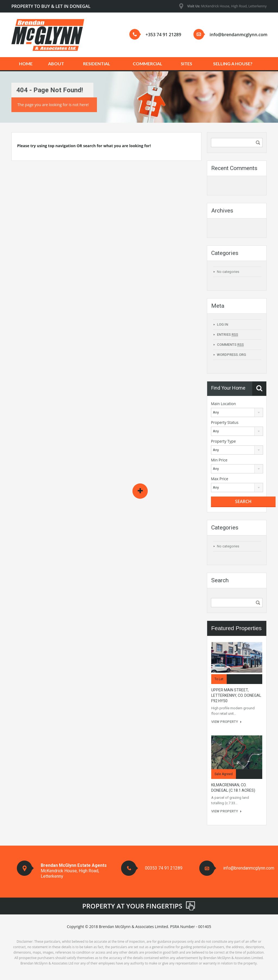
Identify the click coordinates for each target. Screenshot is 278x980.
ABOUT (56, 64)
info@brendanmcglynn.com (238, 35)
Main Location (223, 404)
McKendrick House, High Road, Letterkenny (227, 6)
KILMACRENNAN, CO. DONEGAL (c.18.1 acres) (233, 788)
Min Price (219, 460)
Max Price (220, 479)
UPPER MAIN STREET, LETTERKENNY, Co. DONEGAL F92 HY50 (236, 695)
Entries (228, 335)
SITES (187, 64)
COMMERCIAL (148, 64)
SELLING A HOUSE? (233, 64)
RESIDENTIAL (97, 64)
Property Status (225, 422)
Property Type (223, 441)
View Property (226, 722)
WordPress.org (231, 355)
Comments (230, 345)
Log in (222, 324)
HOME (26, 64)
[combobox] (237, 412)
